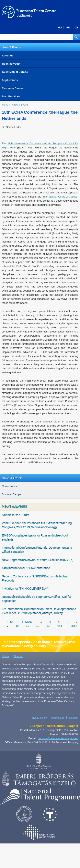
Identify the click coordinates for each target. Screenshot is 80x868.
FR (68, 28)
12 (38, 626)
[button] (76, 37)
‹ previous (26, 622)
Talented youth (11, 64)
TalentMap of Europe (15, 72)
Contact (74, 718)
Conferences (9, 486)
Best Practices (11, 96)
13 (48, 626)
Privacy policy (39, 718)
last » (74, 626)
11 (27, 626)
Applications (10, 80)
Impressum (58, 718)
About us (8, 56)
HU (60, 28)
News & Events (11, 47)
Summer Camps (11, 494)
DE (76, 28)
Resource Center (12, 88)
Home (5, 105)
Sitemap (18, 656)
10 (17, 626)
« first (10, 622)
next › (60, 626)
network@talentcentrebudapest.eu (58, 738)
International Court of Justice (60, 197)
